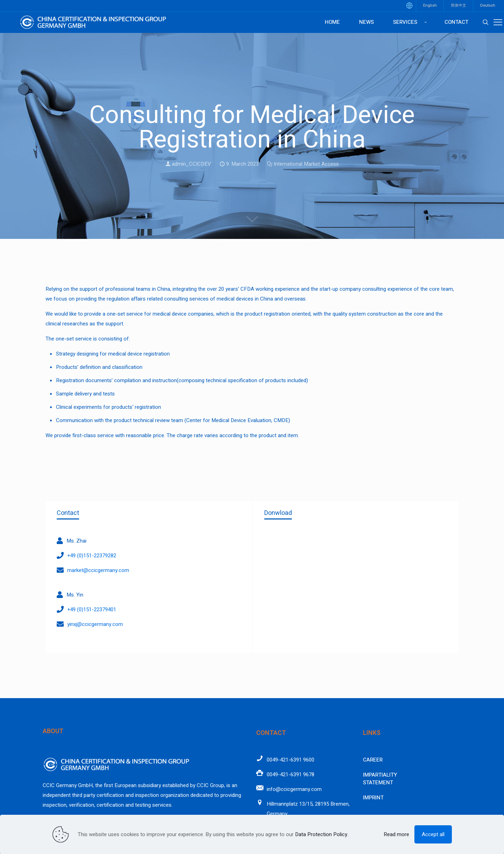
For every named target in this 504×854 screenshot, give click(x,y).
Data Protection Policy (321, 834)
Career (373, 760)
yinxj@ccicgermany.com (95, 624)
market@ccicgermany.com (98, 570)
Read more (396, 834)
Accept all (433, 834)
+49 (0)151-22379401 (92, 609)
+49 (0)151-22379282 (92, 556)
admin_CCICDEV (191, 164)
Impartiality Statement (380, 779)
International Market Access (306, 164)
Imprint (373, 798)
